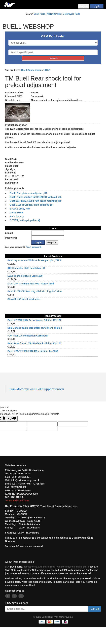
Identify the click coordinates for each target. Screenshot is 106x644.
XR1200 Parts (54, 14)
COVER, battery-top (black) (25, 220)
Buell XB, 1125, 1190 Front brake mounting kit (35, 201)
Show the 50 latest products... (24, 299)
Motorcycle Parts (71, 14)
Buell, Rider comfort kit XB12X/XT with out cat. (36, 197)
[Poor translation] (12, 419)
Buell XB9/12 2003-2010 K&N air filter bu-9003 (33, 351)
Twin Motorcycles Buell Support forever (37, 389)
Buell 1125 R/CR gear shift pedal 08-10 (31, 205)
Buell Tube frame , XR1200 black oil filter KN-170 (34, 343)
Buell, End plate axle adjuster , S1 (29, 193)
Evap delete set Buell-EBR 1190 (25, 276)
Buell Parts (39, 14)
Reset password (33, 247)
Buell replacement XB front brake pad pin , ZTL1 (34, 260)
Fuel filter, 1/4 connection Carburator (28, 336)
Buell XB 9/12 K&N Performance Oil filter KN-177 (34, 320)
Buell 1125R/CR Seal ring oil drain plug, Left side (34, 291)
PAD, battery (17, 216)
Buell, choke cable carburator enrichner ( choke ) (35, 328)
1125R (47, 70)
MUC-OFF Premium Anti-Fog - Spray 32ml (30, 284)
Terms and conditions (17, 501)
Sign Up (95, 609)
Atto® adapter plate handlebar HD (26, 268)
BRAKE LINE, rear (20, 209)
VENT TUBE (16, 213)
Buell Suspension (31, 70)
